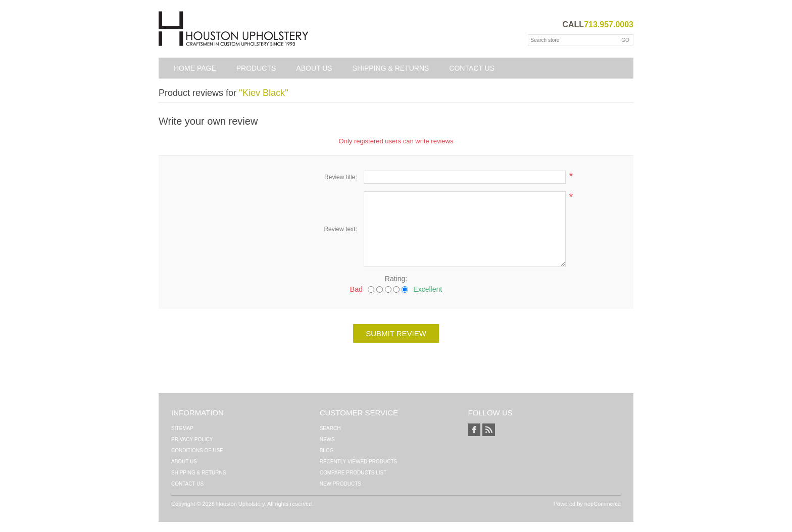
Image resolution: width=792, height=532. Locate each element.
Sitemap (182, 428)
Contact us (472, 68)
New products (340, 484)
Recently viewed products (359, 462)
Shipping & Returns (391, 68)
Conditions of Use (197, 450)
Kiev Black (264, 93)
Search (330, 428)
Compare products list (353, 473)
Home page (195, 68)
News (327, 439)
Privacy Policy (192, 439)
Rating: (396, 279)
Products (256, 68)
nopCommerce (603, 504)
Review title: (341, 177)
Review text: (340, 229)
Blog (327, 450)
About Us (314, 68)
